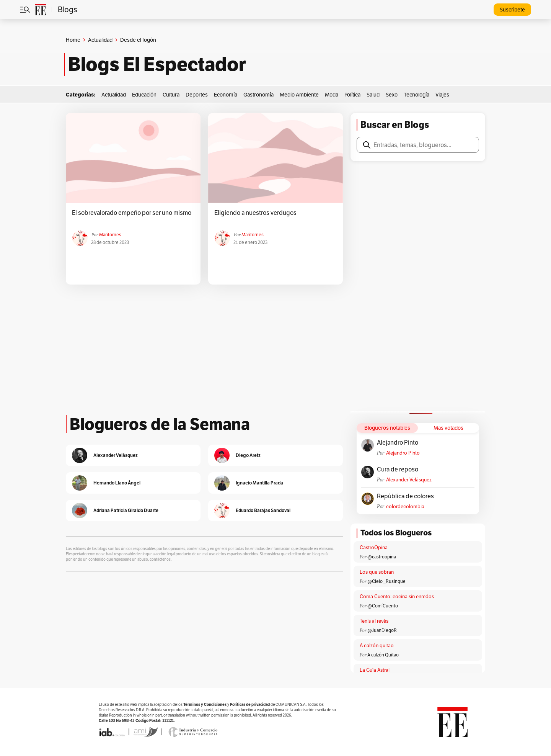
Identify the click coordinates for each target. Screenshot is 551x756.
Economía (226, 95)
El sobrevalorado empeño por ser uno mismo (132, 213)
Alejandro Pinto (398, 443)
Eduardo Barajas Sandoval (263, 510)
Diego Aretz (248, 455)
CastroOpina (374, 547)
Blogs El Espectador (157, 64)
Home (73, 40)
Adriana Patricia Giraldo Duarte (126, 510)
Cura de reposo (398, 470)
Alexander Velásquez (409, 480)
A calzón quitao (377, 646)
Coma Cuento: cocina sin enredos (397, 596)
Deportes (197, 95)
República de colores (405, 496)
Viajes (442, 95)
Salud (373, 95)
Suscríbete (512, 10)
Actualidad (100, 40)
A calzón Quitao (383, 655)
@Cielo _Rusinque (386, 581)
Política (352, 95)
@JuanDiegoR (382, 630)
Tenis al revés (374, 621)
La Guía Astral (375, 670)
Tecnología (417, 95)
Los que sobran (377, 572)
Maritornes (110, 235)
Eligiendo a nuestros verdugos (255, 213)
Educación (144, 95)
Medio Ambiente (299, 95)
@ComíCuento (383, 606)
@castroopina (382, 557)
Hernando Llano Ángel (117, 483)
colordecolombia (405, 506)
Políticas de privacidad (250, 704)
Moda (332, 95)
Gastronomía (258, 95)
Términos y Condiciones (205, 704)
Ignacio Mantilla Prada (259, 483)
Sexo (392, 95)
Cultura (171, 95)
